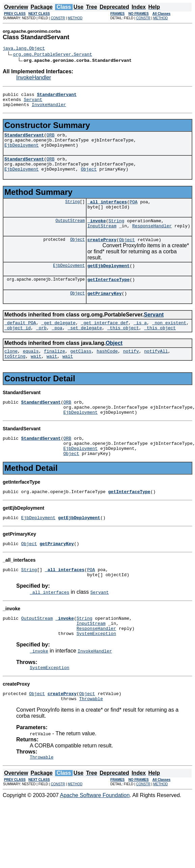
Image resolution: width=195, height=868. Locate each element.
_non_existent (169, 342)
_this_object (123, 348)
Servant (33, 102)
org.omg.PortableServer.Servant (53, 55)
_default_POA (20, 342)
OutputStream (70, 234)
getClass (81, 372)
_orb (41, 348)
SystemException (96, 672)
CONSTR (58, 18)
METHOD (75, 18)
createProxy (102, 255)
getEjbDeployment (109, 282)
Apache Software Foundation (95, 838)
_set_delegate (85, 348)
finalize (54, 372)
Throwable (91, 740)
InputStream (102, 240)
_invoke (97, 234)
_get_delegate (58, 342)
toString (15, 378)
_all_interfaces (107, 213)
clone (11, 372)
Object (89, 179)
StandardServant (24, 140)
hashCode (107, 372)
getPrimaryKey (105, 311)
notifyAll (156, 372)
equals (31, 372)
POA (133, 213)
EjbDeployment (21, 152)
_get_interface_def (104, 342)
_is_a (140, 342)
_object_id (18, 348)
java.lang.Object (24, 49)
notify (131, 372)
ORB (51, 140)
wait (36, 378)
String (72, 213)
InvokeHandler (34, 79)
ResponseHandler (152, 240)
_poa (57, 348)
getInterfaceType (109, 297)
